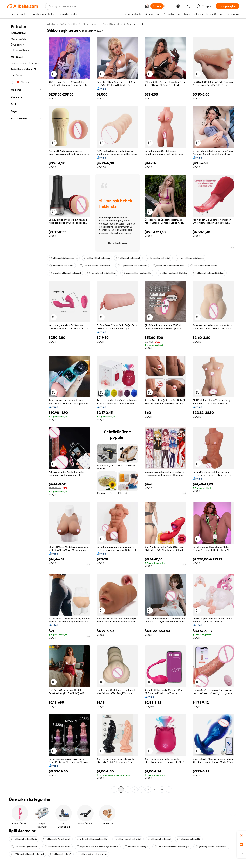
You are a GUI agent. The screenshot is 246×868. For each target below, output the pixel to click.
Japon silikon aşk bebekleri (132, 266)
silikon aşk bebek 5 (61, 854)
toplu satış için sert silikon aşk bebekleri (98, 847)
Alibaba (51, 24)
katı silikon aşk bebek (159, 258)
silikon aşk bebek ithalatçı (173, 273)
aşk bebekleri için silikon (204, 266)
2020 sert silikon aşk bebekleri (27, 854)
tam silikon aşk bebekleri (190, 258)
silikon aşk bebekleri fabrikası (209, 273)
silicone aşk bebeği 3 (189, 839)
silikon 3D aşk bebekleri (97, 258)
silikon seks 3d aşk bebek (57, 839)
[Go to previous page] (114, 790)
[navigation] (26, 407)
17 (162, 790)
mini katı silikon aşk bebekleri (93, 839)
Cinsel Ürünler (90, 24)
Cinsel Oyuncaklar (112, 24)
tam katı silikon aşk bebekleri (95, 266)
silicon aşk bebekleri (159, 839)
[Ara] (157, 6)
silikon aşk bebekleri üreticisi (169, 266)
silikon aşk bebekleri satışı (63, 258)
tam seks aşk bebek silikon (102, 273)
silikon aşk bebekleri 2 (128, 258)
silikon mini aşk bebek (61, 266)
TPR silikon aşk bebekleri (25, 847)
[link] (242, 836)
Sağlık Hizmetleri (69, 24)
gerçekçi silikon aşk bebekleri (65, 273)
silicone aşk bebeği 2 (136, 847)
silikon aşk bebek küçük (24, 839)
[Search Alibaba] (95, 6)
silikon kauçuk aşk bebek (128, 839)
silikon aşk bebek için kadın (92, 854)
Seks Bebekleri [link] (135, 24)
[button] (147, 6)
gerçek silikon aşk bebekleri (137, 273)
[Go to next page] (169, 790)
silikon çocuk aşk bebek (57, 847)
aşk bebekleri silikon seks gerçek (172, 847)
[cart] (189, 7)
